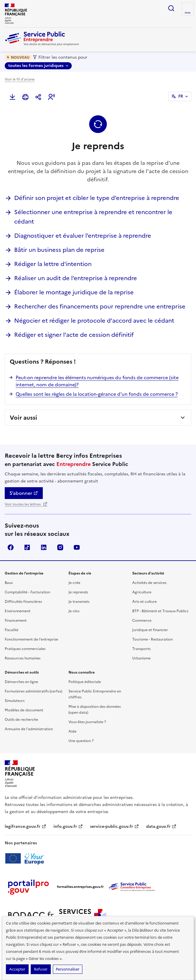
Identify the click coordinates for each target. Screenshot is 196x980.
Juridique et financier (150, 630)
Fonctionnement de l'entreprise (31, 639)
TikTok (27, 547)
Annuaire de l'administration (29, 729)
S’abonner (24, 493)
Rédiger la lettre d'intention (53, 264)
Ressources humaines (23, 658)
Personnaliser (68, 969)
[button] (51, 97)
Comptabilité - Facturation (27, 592)
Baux (9, 583)
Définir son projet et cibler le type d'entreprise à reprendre (97, 198)
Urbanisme (141, 658)
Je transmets (79, 602)
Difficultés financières (23, 602)
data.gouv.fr (161, 826)
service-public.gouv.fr (115, 826)
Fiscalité (12, 630)
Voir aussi (23, 418)
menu (188, 13)
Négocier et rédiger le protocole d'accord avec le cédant (94, 321)
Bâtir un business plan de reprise (59, 250)
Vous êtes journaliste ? (87, 722)
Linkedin (44, 547)
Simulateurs (15, 701)
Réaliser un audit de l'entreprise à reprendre (76, 278)
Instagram (60, 547)
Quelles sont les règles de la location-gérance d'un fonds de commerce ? (97, 394)
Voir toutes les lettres (26, 504)
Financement (16, 620)
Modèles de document (24, 710)
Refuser (41, 969)
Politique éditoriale (85, 682)
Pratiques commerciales (25, 649)
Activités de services (149, 583)
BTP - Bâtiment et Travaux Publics (160, 611)
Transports (141, 649)
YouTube (77, 547)
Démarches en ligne (21, 682)
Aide (72, 731)
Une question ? (81, 741)
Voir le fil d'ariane (20, 79)
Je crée (74, 583)
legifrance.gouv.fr (26, 826)
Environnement (18, 611)
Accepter (17, 969)
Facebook (11, 547)
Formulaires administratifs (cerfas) (34, 691)
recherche (171, 8)
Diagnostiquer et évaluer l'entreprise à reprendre (83, 236)
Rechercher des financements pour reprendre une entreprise (100, 306)
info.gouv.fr (68, 826)
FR (181, 96)
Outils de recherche (21, 720)
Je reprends (78, 592)
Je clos (74, 611)
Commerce (142, 620)
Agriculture (142, 592)
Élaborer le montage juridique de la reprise (74, 292)
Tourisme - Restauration (152, 639)
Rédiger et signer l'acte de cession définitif (74, 335)
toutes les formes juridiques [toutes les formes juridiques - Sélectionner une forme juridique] (36, 66)
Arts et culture (144, 602)
